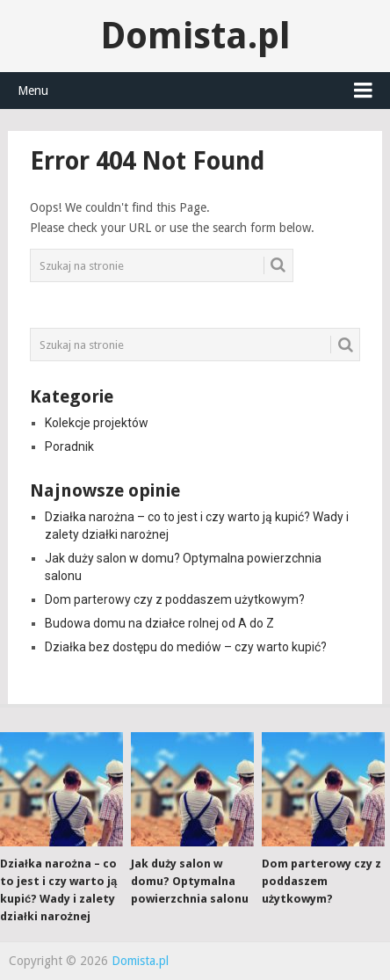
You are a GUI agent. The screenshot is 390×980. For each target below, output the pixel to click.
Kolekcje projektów (97, 423)
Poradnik (69, 446)
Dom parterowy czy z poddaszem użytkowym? (175, 599)
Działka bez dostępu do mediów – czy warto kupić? (186, 647)
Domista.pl (195, 36)
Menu (33, 91)
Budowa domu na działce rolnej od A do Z (159, 623)
